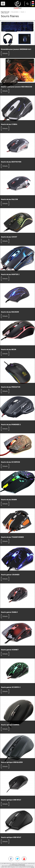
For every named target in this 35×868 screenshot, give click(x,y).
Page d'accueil (5, 12)
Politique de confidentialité (18, 865)
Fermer (32, 867)
